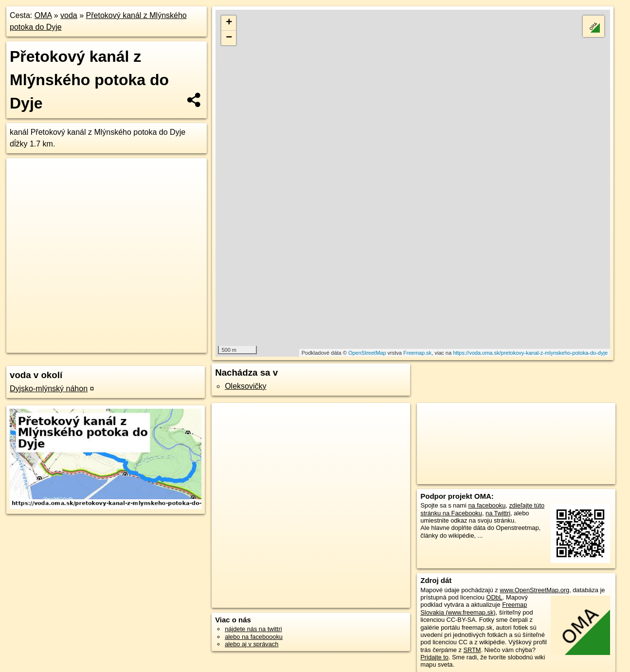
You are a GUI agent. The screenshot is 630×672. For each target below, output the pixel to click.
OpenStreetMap (367, 353)
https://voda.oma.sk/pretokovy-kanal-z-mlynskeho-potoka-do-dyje (530, 353)
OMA (43, 15)
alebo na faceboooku (254, 637)
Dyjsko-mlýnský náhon (49, 389)
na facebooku (487, 505)
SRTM (472, 650)
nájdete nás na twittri (253, 629)
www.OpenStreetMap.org (534, 590)
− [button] (229, 38)
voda (69, 15)
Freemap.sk (417, 353)
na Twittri (498, 513)
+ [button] (229, 23)
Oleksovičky (245, 386)
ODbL (494, 597)
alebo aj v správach (252, 644)
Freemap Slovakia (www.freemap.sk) (474, 608)
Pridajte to (434, 657)
